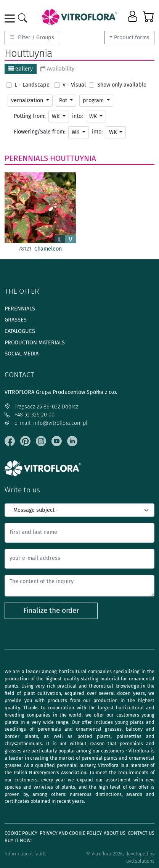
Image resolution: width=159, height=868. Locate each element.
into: (77, 116)
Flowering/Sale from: (39, 132)
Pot (64, 100)
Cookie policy (21, 833)
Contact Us (141, 833)
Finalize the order (51, 610)
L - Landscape (32, 85)
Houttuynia (73, 158)
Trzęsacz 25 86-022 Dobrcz (41, 407)
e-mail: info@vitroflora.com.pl (46, 423)
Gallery (21, 69)
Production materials (35, 343)
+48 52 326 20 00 (30, 415)
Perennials (26, 158)
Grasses (16, 320)
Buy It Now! (18, 840)
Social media (22, 354)
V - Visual (74, 85)
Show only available (122, 85)
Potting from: (30, 116)
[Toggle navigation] (11, 18)
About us (115, 833)
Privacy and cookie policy (71, 833)
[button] (133, 17)
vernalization (28, 100)
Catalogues (20, 331)
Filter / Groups (32, 38)
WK (56, 117)
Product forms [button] (132, 38)
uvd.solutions (140, 861)
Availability (57, 69)
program (94, 100)
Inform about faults (26, 854)
